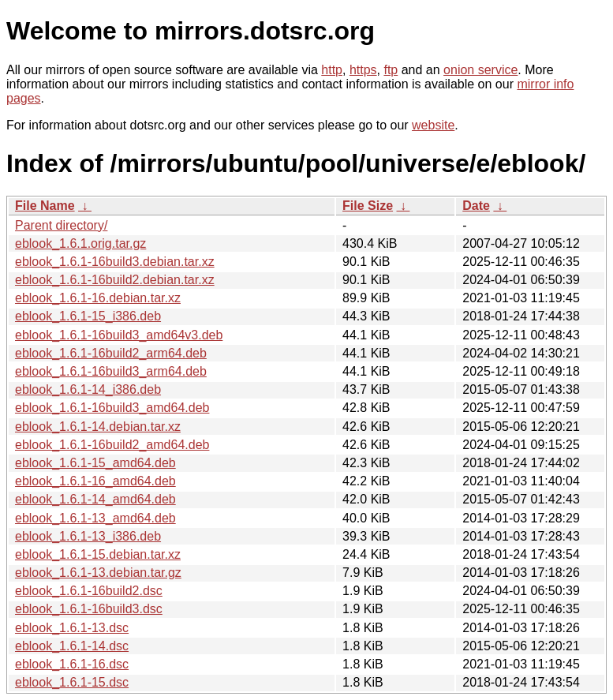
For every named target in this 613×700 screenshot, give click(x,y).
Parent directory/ (61, 225)
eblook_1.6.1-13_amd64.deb (95, 518)
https (363, 70)
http (332, 70)
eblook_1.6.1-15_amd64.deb (95, 463)
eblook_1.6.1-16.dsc (72, 664)
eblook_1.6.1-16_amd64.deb (95, 481)
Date (476, 206)
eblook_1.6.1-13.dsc (72, 628)
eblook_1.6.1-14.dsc (72, 646)
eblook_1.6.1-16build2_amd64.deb (112, 445)
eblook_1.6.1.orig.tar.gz (80, 243)
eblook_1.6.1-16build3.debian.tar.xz (115, 262)
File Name (45, 206)
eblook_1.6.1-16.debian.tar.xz (98, 298)
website (433, 125)
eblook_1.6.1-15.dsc (72, 682)
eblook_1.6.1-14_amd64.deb (95, 499)
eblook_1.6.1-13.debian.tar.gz (98, 573)
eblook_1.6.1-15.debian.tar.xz (98, 554)
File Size (368, 206)
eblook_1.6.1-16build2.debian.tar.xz (115, 280)
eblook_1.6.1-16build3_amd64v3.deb (119, 335)
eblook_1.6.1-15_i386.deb (88, 316)
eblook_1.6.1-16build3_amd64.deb (112, 408)
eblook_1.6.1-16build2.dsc (89, 591)
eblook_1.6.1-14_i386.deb (88, 389)
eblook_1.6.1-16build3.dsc (89, 609)
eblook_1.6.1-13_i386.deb (88, 536)
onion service (480, 70)
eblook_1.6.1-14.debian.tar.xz (98, 427)
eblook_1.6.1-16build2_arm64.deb (111, 353)
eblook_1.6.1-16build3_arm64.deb (111, 371)
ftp (391, 70)
